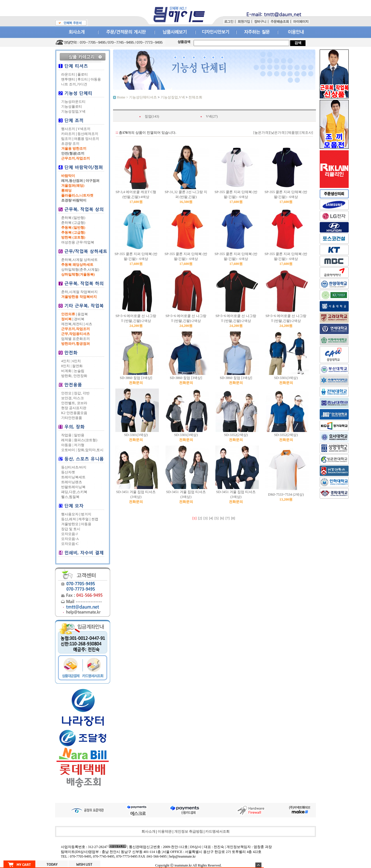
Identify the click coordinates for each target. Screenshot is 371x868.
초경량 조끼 (70, 144)
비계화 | (67, 371)
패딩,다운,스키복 (74, 492)
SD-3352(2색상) (236, 435)
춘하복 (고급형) (73, 223)
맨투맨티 (68, 79)
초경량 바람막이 (74, 200)
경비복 (79, 319)
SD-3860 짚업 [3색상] (136, 378)
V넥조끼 (84, 129)
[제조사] (306, 133)
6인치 (77, 361)
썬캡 (95, 519)
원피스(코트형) (86, 440)
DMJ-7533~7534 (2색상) (286, 495)
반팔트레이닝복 (73, 487)
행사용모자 (70, 514)
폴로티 (83, 74)
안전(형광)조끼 (73, 153)
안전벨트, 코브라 (74, 403)
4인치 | (66, 361)
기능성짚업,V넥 (73, 111)
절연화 (77, 366)
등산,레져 (69, 519)
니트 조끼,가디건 (74, 84)
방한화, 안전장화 (74, 376)
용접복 (83, 314)
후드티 (83, 79)
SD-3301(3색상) (286, 378)
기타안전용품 (72, 418)
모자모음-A (70, 539)
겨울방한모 (70, 524)
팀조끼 (66, 139)
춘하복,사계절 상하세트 (79, 260)
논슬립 (79, 371)
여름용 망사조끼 (87, 139)
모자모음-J (69, 534)
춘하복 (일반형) (73, 218)
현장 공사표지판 (74, 408)
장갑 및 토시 (71, 529)
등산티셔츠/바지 (74, 467)
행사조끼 (68, 129)
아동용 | (67, 445)
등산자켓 (68, 472)
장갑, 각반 (82, 393)
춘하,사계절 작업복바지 (79, 292)
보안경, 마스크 (72, 398)
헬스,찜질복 (70, 497)
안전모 (66, 393)
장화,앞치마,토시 (90, 450)
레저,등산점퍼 (72, 181)
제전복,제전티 (72, 324)
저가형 (79, 445)
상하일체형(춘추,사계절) (80, 270)
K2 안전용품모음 (74, 413)
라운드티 (68, 74)
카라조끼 (68, 134)
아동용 (96, 79)
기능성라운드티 (73, 102)
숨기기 (258, 865)
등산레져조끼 (88, 134)
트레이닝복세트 (73, 477)
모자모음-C (70, 544)
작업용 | (67, 435)
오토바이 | (69, 450)
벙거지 (86, 514)
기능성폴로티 (72, 107)
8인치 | (66, 366)
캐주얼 (83, 519)
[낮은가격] (278, 133)
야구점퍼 (92, 181)
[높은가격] (261, 133)
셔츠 (89, 324)
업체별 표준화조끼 (76, 339)
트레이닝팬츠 (72, 482)
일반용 (79, 435)
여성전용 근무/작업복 (78, 242)
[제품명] (293, 133)
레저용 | (67, 440)
